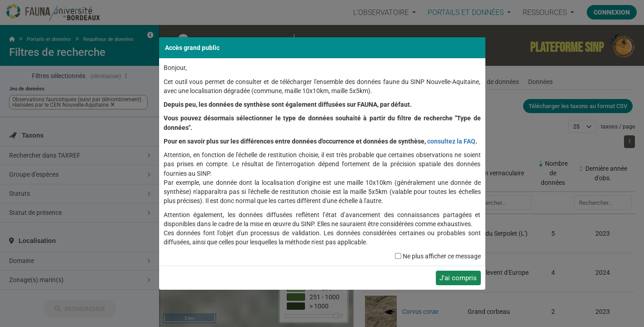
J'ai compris (458, 278)
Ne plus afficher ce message (442, 256)
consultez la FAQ (451, 141)
